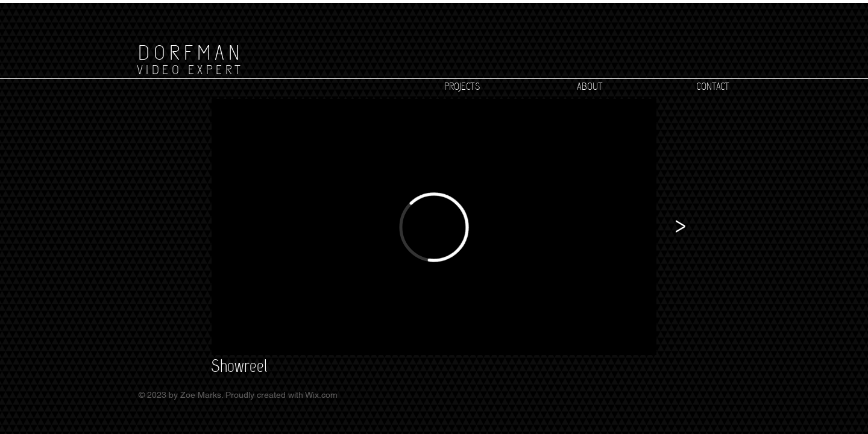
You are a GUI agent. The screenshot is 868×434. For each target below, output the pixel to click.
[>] (681, 227)
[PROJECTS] (462, 87)
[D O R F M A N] (188, 52)
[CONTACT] (712, 87)
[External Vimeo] (434, 227)
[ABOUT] (590, 87)
